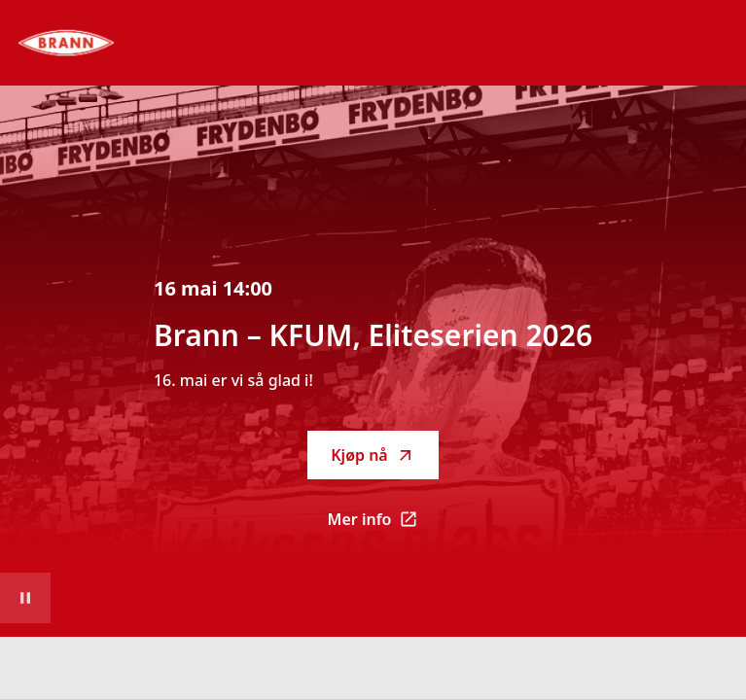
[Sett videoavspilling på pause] (25, 598)
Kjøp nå (373, 455)
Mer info (384, 525)
